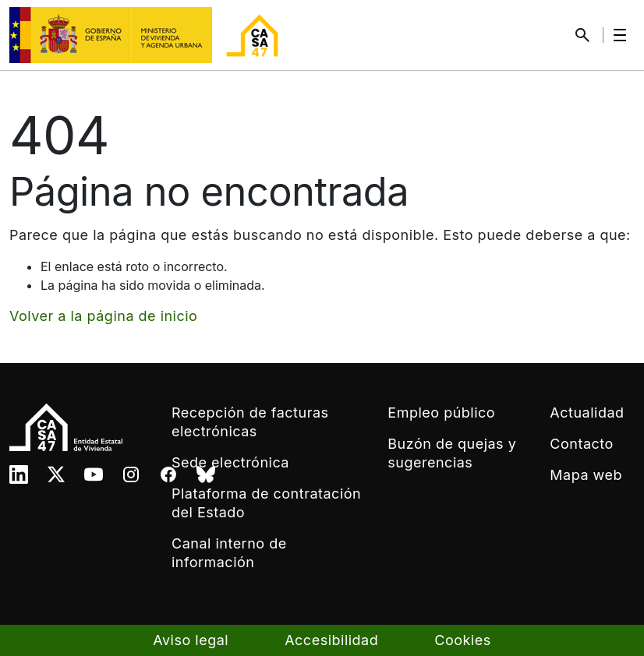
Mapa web (586, 475)
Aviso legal (191, 640)
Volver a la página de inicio (103, 316)
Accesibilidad (331, 640)
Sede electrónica (230, 462)
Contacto (581, 444)
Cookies (462, 640)
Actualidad (587, 413)
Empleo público (441, 413)
